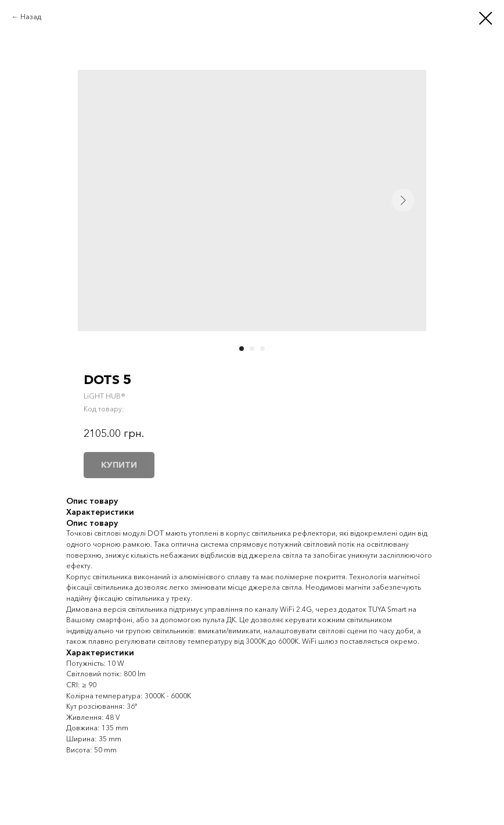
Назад (31, 17)
